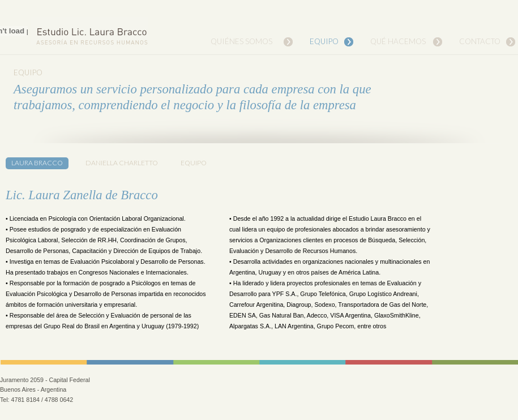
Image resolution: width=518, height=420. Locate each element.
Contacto (480, 41)
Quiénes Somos (241, 41)
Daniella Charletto (122, 163)
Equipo (324, 41)
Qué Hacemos (398, 41)
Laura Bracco (37, 163)
